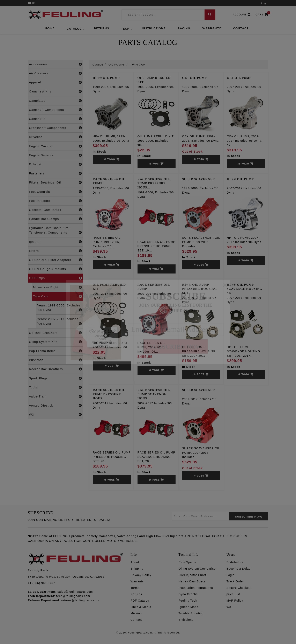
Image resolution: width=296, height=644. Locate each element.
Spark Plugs (55, 378)
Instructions (154, 28)
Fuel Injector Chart (192, 575)
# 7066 (157, 480)
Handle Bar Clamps (55, 219)
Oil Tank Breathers (55, 333)
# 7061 (112, 366)
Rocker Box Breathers (55, 369)
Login (265, 3)
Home (50, 28)
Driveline (55, 137)
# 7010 (201, 159)
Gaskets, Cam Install (55, 210)
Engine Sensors (55, 155)
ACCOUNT (242, 15)
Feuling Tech (188, 601)
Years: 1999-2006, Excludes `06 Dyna (60, 308)
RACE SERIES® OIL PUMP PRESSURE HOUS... (154, 183)
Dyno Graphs (188, 594)
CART (262, 15)
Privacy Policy (141, 575)
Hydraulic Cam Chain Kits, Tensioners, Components (55, 231)
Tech (125, 29)
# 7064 (246, 374)
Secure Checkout (239, 588)
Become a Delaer (239, 569)
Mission (136, 613)
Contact (241, 28)
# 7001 (157, 164)
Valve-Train (55, 396)
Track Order (235, 581)
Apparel (55, 82)
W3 (55, 415)
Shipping (137, 569)
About (135, 562)
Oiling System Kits (55, 342)
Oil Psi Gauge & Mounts (55, 269)
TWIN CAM (138, 65)
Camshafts (55, 119)
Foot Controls (55, 192)
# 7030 (246, 164)
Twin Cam (58, 296)
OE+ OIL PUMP (194, 78)
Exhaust (55, 164)
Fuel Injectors (55, 201)
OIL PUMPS (117, 65)
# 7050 (112, 265)
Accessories (55, 64)
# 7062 (157, 370)
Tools (55, 387)
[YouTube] (30, 3)
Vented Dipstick (55, 406)
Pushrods (55, 360)
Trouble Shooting (191, 613)
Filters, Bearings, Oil (55, 182)
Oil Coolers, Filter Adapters (55, 260)
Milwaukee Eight (58, 287)
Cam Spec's (187, 562)
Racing (184, 28)
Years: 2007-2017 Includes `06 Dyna (60, 322)
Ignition (55, 242)
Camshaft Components (55, 110)
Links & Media (141, 607)
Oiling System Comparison (198, 569)
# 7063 (201, 374)
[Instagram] (34, 3)
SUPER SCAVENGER (199, 179)
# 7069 (201, 476)
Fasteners (55, 173)
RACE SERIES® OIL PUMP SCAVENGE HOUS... (154, 394)
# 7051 (156, 269)
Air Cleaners (55, 73)
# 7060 (246, 260)
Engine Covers (55, 146)
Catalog (74, 29)
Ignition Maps (188, 607)
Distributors (235, 562)
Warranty (212, 28)
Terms (135, 588)
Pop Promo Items (55, 351)
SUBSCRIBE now (249, 517)
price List (233, 594)
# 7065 (112, 480)
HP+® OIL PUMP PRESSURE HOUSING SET (199, 289)
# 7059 (201, 265)
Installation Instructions (196, 588)
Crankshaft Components (55, 128)
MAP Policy (235, 601)
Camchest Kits (55, 91)
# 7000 (112, 159)
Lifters (55, 251)
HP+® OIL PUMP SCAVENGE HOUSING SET (245, 289)
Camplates (55, 101)
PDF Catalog (140, 601)
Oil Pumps (55, 278)
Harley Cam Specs (192, 581)
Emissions (186, 620)
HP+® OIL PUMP (106, 78)
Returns (101, 28)
